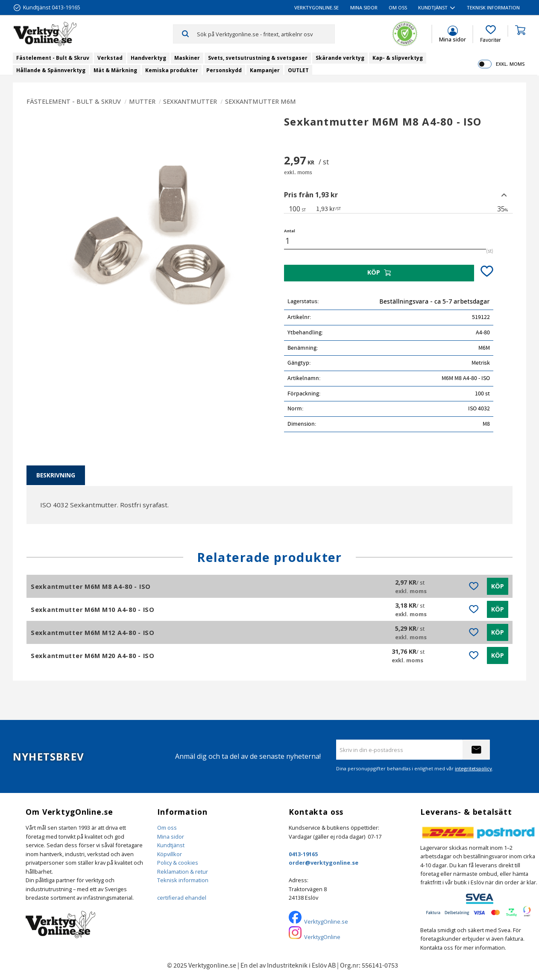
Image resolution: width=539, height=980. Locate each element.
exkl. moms (510, 64)
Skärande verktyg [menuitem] (340, 58)
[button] (491, 34)
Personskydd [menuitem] (224, 70)
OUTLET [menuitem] (298, 70)
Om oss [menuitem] (398, 7)
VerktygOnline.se (326, 921)
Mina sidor (171, 837)
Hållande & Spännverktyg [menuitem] (51, 70)
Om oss (167, 828)
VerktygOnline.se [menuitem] (316, 7)
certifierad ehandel (182, 898)
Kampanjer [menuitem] (265, 70)
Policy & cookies (178, 863)
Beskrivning (56, 475)
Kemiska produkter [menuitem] (172, 70)
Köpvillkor (170, 854)
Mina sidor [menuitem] (364, 7)
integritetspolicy (473, 768)
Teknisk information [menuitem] (493, 7)
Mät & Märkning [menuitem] (115, 70)
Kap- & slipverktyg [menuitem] (398, 58)
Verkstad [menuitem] (110, 58)
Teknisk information (183, 880)
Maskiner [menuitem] (187, 58)
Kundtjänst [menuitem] (433, 7)
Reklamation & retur (183, 872)
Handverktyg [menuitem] (148, 58)
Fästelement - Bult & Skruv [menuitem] (53, 58)
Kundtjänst (171, 845)
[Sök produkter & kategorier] (266, 34)
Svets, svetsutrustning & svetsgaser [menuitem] (258, 58)
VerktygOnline (322, 937)
